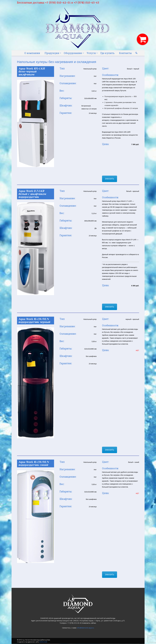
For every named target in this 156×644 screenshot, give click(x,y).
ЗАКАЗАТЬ (110, 179)
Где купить (107, 53)
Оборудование (74, 53)
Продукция (53, 53)
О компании (32, 53)
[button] (136, 53)
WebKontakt (43, 642)
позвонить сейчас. (89, 623)
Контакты (125, 53)
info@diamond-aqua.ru (85, 628)
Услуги (92, 53)
